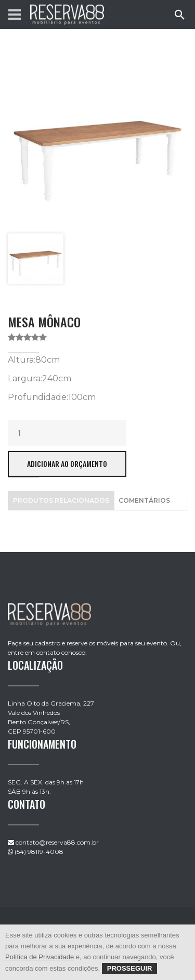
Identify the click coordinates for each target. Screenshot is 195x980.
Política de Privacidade (40, 957)
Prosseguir (130, 968)
